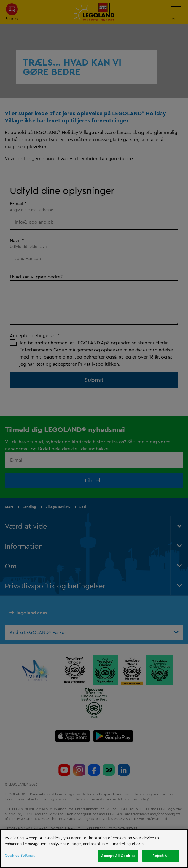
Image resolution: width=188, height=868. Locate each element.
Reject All (161, 856)
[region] (94, 849)
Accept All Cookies (118, 856)
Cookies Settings (20, 855)
